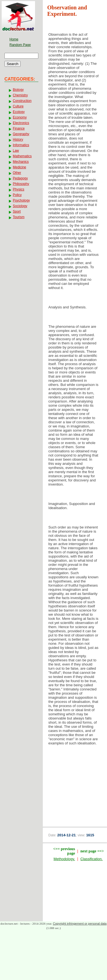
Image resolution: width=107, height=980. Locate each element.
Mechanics (21, 162)
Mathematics (22, 156)
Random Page (20, 45)
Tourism (19, 217)
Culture (18, 106)
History (18, 140)
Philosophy (21, 184)
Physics (18, 189)
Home (14, 39)
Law (16, 151)
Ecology (19, 112)
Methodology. (64, 859)
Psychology (21, 200)
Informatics (21, 145)
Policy (17, 195)
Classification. (91, 859)
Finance (19, 128)
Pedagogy (20, 178)
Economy (20, 117)
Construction (22, 101)
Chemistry (20, 95)
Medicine (19, 167)
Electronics (21, 123)
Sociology (20, 206)
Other (17, 173)
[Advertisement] (75, 783)
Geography (21, 134)
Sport (17, 212)
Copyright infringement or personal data (80, 924)
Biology (18, 90)
